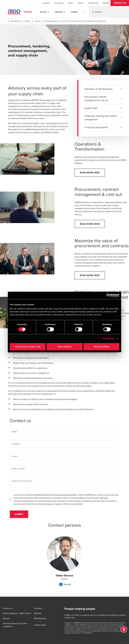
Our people (59, 3)
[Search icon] (93, 12)
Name (14, 432)
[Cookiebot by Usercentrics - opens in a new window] (108, 295)
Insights (74, 12)
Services (43, 12)
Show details (109, 339)
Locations (46, 3)
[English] (107, 3)
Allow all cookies (101, 347)
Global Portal (93, 3)
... (85, 12)
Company (16, 444)
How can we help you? (22, 481)
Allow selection (65, 347)
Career (81, 3)
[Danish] (104, 3)
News (71, 3)
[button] (120, 3)
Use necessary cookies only (28, 347)
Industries (59, 12)
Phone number (18, 469)
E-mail (15, 456)
